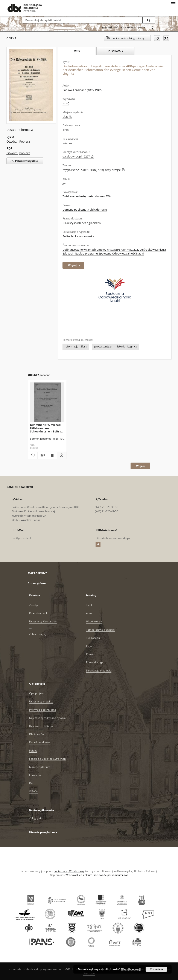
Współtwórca (94, 621)
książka (67, 143)
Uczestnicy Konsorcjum (43, 621)
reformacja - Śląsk (76, 346)
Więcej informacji (131, 969)
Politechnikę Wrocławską (69, 871)
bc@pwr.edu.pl (22, 538)
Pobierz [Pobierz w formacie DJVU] (25, 141)
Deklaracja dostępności (43, 726)
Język (89, 646)
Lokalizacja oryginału (99, 671)
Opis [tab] (77, 51)
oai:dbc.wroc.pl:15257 (78, 157)
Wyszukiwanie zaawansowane (123, 27)
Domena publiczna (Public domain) (85, 210)
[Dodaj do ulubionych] (157, 38)
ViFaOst (34, 791)
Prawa (90, 654)
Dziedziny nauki (39, 613)
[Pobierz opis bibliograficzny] (42, 455)
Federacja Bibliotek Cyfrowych (47, 759)
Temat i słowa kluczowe (100, 630)
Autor (90, 613)
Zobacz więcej (38, 634)
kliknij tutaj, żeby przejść (107, 170)
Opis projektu (37, 693)
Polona (33, 751)
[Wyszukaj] (149, 20)
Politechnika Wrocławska (78, 236)
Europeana (36, 775)
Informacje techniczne (43, 710)
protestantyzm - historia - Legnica (116, 346)
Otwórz (12, 141)
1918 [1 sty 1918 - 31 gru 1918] (65, 130)
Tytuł (89, 605)
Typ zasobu (93, 638)
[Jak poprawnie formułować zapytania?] (152, 27)
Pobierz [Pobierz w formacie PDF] (25, 153)
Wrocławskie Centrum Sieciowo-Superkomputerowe (97, 875)
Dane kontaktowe (40, 742)
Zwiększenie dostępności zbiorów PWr (87, 196)
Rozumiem (156, 969)
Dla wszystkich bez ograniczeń (82, 223)
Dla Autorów (37, 734)
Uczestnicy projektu (41, 701)
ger (65, 183)
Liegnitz (67, 117)
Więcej (140, 466)
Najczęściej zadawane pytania (47, 718)
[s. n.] (66, 103)
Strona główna (37, 583)
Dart (32, 783)
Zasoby (34, 605)
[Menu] (173, 3)
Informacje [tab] (115, 51)
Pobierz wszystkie (24, 161)
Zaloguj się (36, 818)
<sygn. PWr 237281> (75, 170)
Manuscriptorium (40, 767)
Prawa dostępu (95, 662)
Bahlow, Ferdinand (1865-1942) (82, 90)
